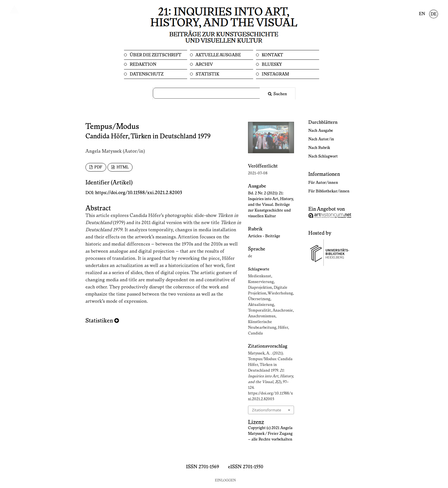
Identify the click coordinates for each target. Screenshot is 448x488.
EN (422, 14)
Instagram (275, 74)
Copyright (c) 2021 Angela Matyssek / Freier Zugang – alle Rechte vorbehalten (270, 434)
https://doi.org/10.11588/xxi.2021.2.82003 (139, 193)
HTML (122, 167)
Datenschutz (146, 74)
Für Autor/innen (323, 183)
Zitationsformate (267, 410)
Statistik (207, 74)
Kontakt (272, 55)
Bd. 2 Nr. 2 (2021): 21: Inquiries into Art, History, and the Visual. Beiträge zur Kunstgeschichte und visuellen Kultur (271, 205)
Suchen (280, 94)
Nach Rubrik (319, 148)
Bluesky (271, 64)
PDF (98, 167)
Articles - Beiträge (264, 236)
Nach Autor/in (321, 139)
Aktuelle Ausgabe (218, 55)
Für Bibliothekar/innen (329, 191)
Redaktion (143, 64)
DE (434, 14)
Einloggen (225, 480)
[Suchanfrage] (210, 93)
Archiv (204, 64)
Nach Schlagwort (323, 156)
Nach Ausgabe (321, 131)
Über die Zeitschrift (155, 55)
